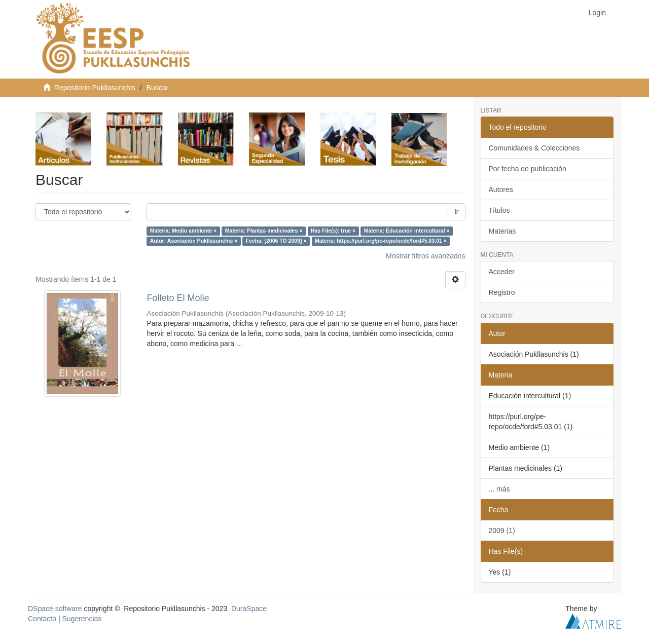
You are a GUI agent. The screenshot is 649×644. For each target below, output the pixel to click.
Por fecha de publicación (528, 169)
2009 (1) (502, 531)
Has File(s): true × (333, 231)
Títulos (499, 210)
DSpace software (55, 609)
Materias (502, 231)
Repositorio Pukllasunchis (95, 88)
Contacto (42, 619)
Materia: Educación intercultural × (407, 231)
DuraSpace (249, 609)
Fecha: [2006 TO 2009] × (276, 241)
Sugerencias (82, 619)
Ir (457, 212)
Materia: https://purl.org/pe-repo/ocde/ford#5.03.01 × (381, 241)
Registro (502, 292)
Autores (501, 190)
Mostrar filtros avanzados (425, 256)
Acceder (502, 272)
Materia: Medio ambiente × (184, 231)
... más (499, 489)
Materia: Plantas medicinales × (264, 231)
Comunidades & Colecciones (534, 148)
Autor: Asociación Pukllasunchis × (194, 241)
